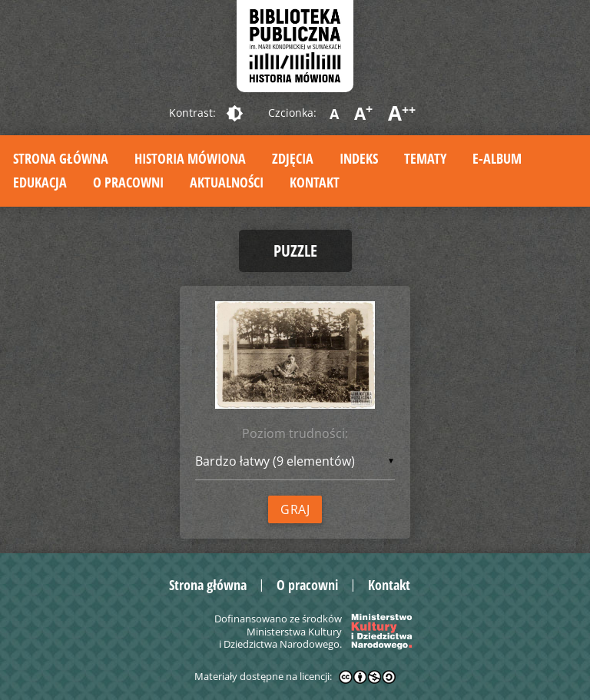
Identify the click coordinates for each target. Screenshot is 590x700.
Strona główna (61, 158)
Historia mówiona (190, 158)
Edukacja (40, 182)
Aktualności (227, 182)
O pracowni (128, 182)
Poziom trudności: (295, 433)
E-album (497, 158)
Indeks (359, 158)
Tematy (425, 158)
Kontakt (315, 182)
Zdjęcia (293, 158)
